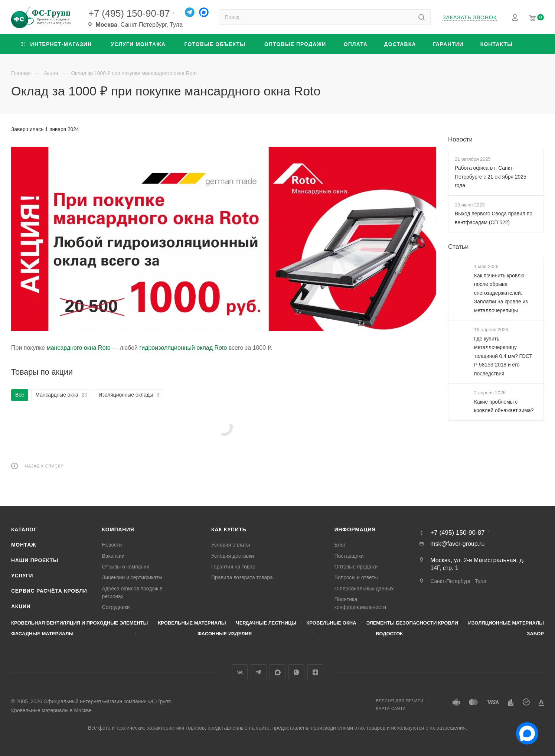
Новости (460, 139)
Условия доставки (233, 556)
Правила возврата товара (242, 577)
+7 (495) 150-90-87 (129, 13)
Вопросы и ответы (356, 577)
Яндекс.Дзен (315, 672)
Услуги (22, 576)
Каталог (24, 529)
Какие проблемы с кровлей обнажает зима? (504, 406)
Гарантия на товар (233, 567)
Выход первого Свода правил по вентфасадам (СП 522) (494, 218)
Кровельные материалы (192, 623)
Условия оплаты (231, 545)
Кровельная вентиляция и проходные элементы (79, 623)
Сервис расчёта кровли (49, 591)
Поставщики (349, 556)
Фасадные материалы (42, 634)
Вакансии (113, 556)
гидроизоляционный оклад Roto (183, 348)
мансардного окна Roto (79, 348)
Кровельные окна (331, 623)
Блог (340, 545)
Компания (118, 529)
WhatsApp (296, 672)
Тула (176, 25)
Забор (535, 634)
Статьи (458, 247)
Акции (21, 606)
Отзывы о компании (126, 567)
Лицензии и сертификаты (132, 577)
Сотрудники (116, 607)
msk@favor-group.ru (457, 544)
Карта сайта (391, 708)
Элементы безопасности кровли (412, 623)
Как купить (229, 529)
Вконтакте (240, 672)
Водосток (389, 634)
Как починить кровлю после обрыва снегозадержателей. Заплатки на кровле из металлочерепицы (501, 293)
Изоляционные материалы (506, 623)
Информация (355, 529)
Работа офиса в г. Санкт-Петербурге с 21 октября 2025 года (491, 177)
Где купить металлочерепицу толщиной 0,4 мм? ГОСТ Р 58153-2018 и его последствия (503, 356)
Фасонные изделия (225, 634)
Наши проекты (35, 560)
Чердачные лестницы (266, 623)
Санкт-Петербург (144, 25)
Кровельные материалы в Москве (51, 710)
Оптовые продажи (356, 567)
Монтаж (24, 545)
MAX (277, 672)
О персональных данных (364, 589)
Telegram (259, 672)
